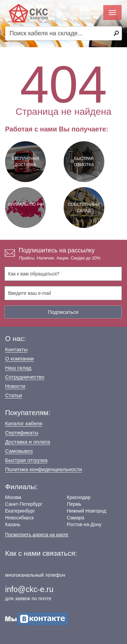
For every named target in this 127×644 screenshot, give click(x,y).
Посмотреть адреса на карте (37, 535)
